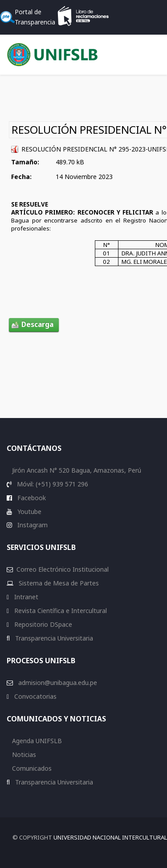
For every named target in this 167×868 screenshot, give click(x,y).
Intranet (25, 597)
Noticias (23, 755)
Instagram (32, 525)
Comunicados (31, 768)
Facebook (31, 498)
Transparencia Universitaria (53, 638)
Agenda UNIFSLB (36, 741)
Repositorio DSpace (43, 624)
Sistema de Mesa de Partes (58, 583)
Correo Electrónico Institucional (63, 569)
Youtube (29, 512)
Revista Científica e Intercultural (60, 611)
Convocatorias (35, 696)
